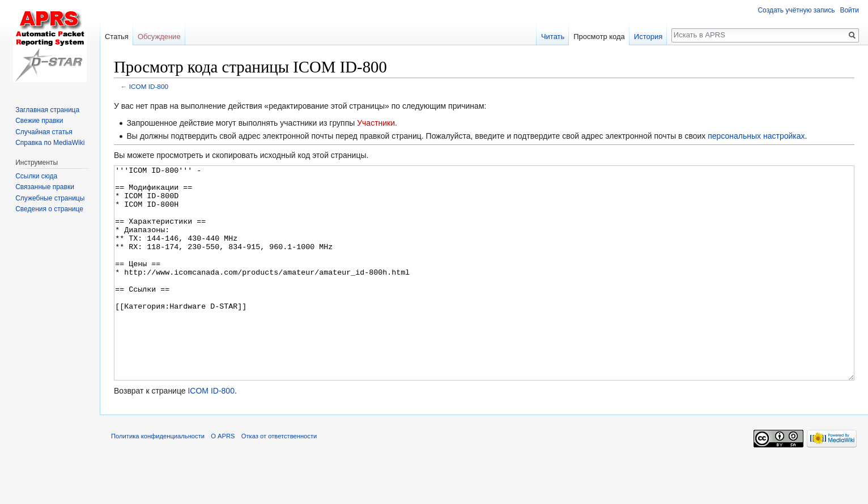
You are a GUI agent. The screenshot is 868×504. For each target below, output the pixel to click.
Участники (376, 123)
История (648, 37)
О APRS (223, 479)
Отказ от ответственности (279, 479)
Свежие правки (39, 121)
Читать (553, 37)
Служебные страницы (50, 198)
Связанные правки (45, 187)
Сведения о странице (49, 209)
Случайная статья (44, 132)
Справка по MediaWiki (50, 143)
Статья (117, 37)
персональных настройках (756, 136)
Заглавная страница (47, 110)
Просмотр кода (599, 37)
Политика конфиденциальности (158, 479)
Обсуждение (159, 37)
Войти (849, 10)
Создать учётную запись (796, 10)
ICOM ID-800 (149, 86)
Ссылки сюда (36, 176)
